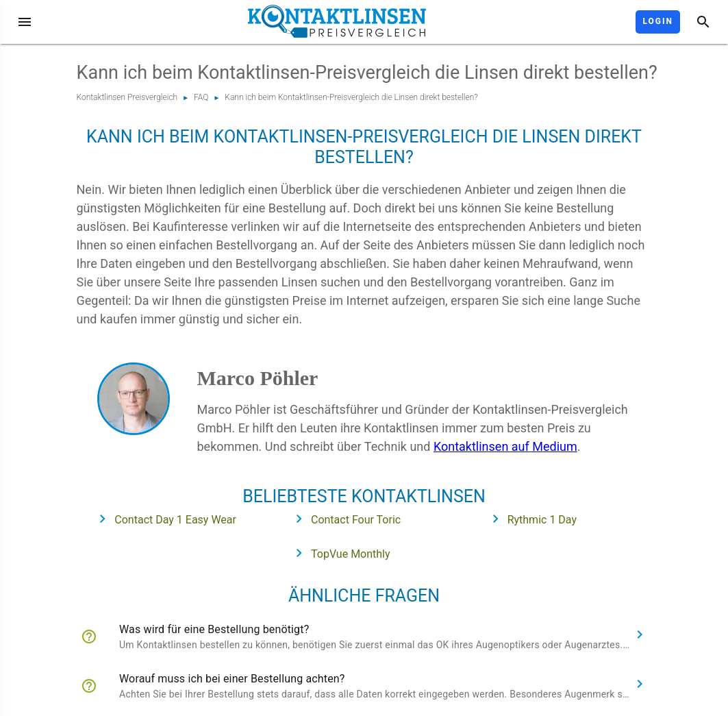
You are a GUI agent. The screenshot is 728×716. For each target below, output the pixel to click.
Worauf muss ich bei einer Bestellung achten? (232, 679)
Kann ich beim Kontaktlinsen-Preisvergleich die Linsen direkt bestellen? (351, 97)
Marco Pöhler (258, 378)
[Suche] (703, 22)
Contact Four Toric (344, 519)
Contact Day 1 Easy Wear (163, 519)
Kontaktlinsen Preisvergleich (127, 97)
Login (658, 21)
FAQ (201, 97)
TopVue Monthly (339, 553)
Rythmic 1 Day (530, 519)
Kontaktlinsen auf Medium (505, 446)
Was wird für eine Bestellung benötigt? (214, 629)
